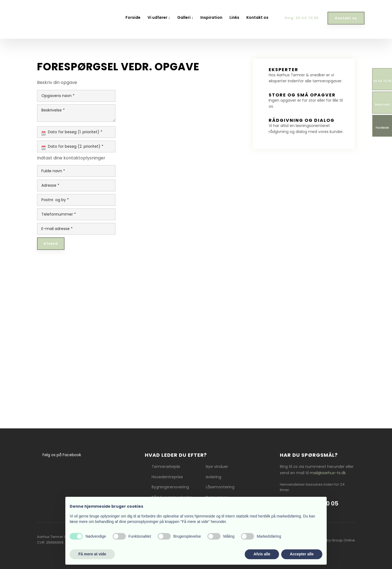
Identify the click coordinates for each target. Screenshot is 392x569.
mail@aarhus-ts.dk (328, 473)
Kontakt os (257, 17)
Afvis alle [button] (262, 554)
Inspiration (211, 17)
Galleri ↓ (185, 17)
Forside (133, 17)
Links (234, 17)
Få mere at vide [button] (92, 554)
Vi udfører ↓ (159, 17)
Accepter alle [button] (302, 554)
